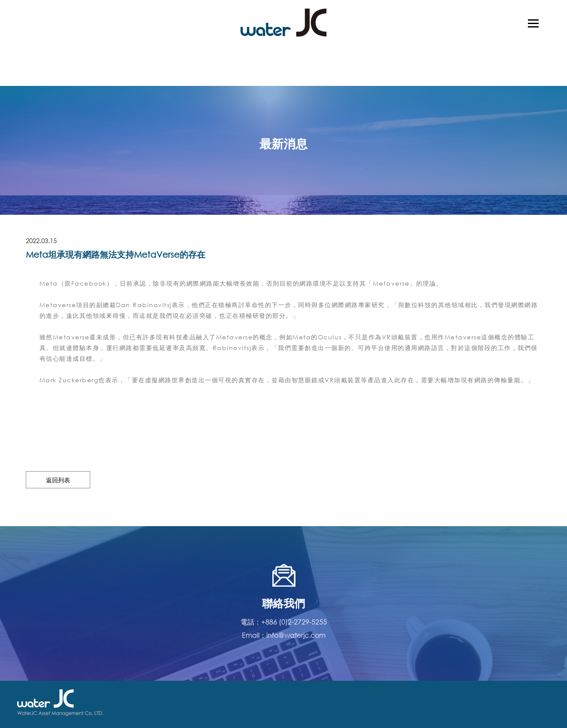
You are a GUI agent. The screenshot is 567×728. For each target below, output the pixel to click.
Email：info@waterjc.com (284, 635)
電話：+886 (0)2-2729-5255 (284, 622)
